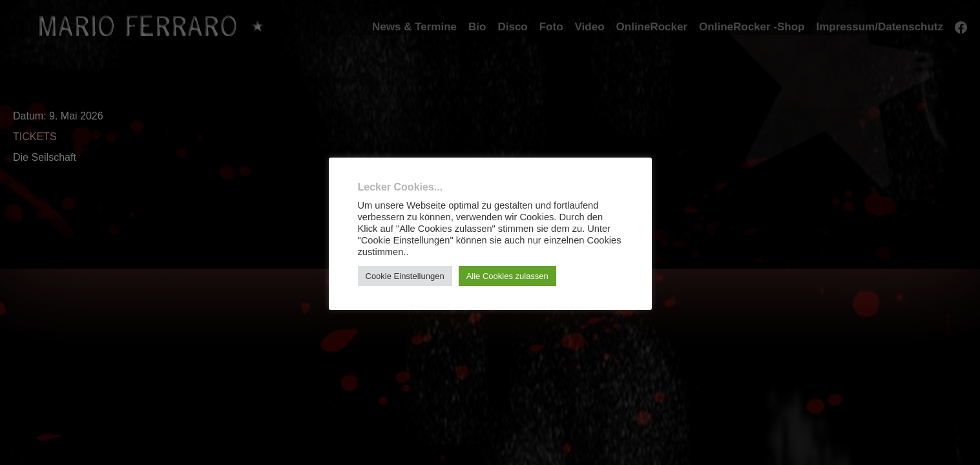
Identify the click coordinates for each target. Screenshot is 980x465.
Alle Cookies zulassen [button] (507, 276)
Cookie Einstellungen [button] (405, 276)
